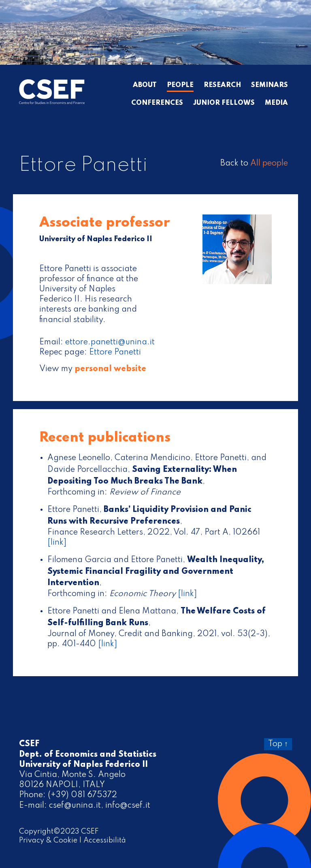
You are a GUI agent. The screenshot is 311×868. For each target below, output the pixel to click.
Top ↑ (278, 744)
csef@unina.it (75, 806)
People (180, 85)
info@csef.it (128, 806)
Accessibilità (105, 840)
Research (222, 85)
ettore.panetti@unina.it (110, 342)
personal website (110, 369)
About (145, 85)
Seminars (269, 85)
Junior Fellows (224, 103)
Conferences (157, 103)
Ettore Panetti (115, 352)
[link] (57, 543)
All (269, 163)
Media (276, 103)
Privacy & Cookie (48, 840)
